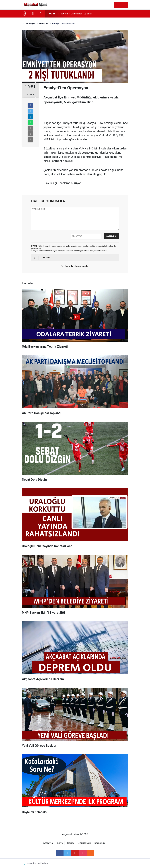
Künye (60, 843)
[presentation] (33, 14)
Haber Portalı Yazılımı (37, 863)
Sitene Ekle (100, 843)
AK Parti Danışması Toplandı (76, 14)
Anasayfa (48, 843)
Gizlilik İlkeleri (84, 843)
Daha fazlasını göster (75, 266)
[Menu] (118, 5)
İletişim (70, 843)
